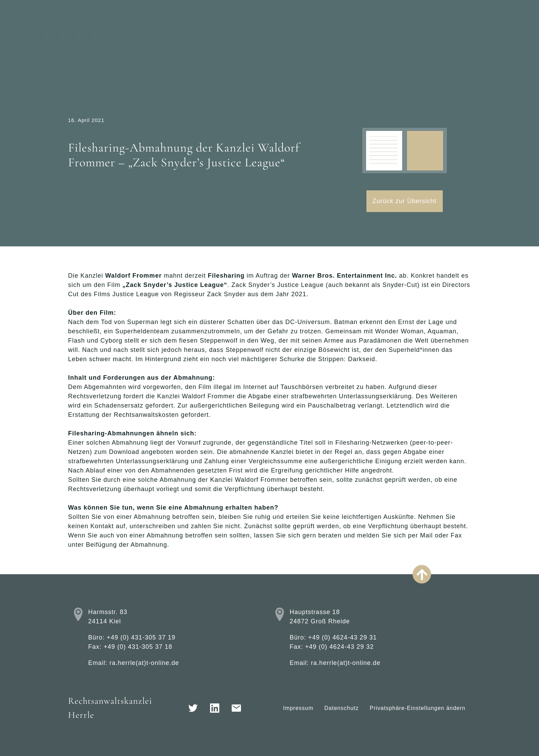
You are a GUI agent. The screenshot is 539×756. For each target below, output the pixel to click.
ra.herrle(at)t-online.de (144, 663)
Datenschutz (342, 708)
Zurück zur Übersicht (405, 201)
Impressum (298, 708)
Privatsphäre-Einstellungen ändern (418, 708)
